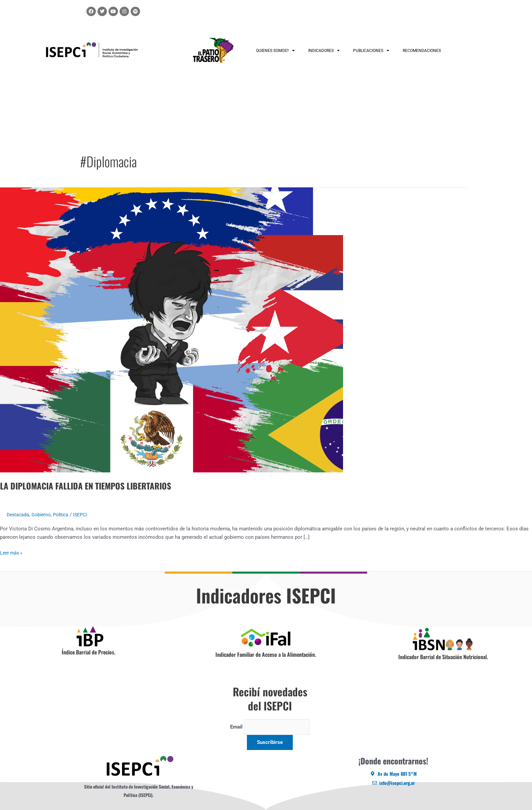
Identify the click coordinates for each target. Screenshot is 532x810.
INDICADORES (324, 51)
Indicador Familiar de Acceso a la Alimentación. (266, 654)
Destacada (19, 515)
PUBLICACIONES (371, 51)
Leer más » (12, 552)
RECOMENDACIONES (422, 51)
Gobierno (43, 515)
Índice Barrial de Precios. (89, 652)
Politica (64, 515)
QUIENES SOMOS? (275, 51)
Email (236, 728)
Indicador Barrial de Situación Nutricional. (443, 657)
